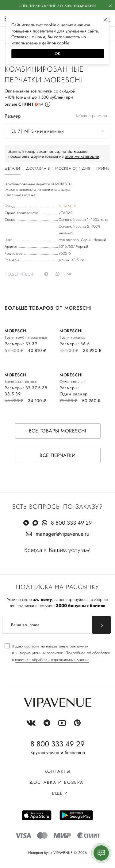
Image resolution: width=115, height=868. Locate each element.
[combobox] (57, 131)
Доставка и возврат (58, 782)
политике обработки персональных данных (52, 660)
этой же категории (82, 156)
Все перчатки (57, 455)
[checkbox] (57, 653)
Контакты (57, 771)
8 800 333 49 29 (71, 523)
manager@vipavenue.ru (62, 534)
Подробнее (85, 6)
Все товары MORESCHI (58, 431)
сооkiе (63, 43)
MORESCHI (67, 206)
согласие (32, 646)
